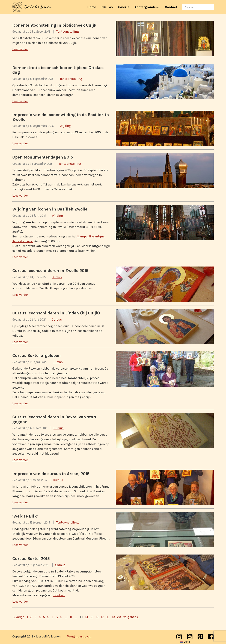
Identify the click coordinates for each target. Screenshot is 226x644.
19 (113, 617)
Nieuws (107, 7)
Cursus (57, 277)
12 (76, 617)
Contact (171, 7)
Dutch (185, 642)
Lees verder (20, 49)
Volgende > (131, 617)
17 (102, 617)
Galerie (124, 7)
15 (92, 617)
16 (97, 617)
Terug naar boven (79, 636)
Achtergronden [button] (147, 7)
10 (66, 617)
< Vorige (19, 617)
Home (93, 7)
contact (59, 595)
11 (71, 617)
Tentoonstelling (68, 32)
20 (119, 617)
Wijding (65, 126)
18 (108, 617)
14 (87, 617)
